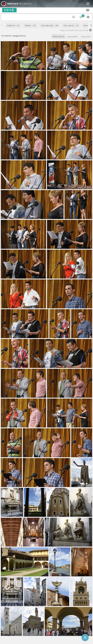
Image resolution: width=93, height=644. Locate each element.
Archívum (16, 4)
